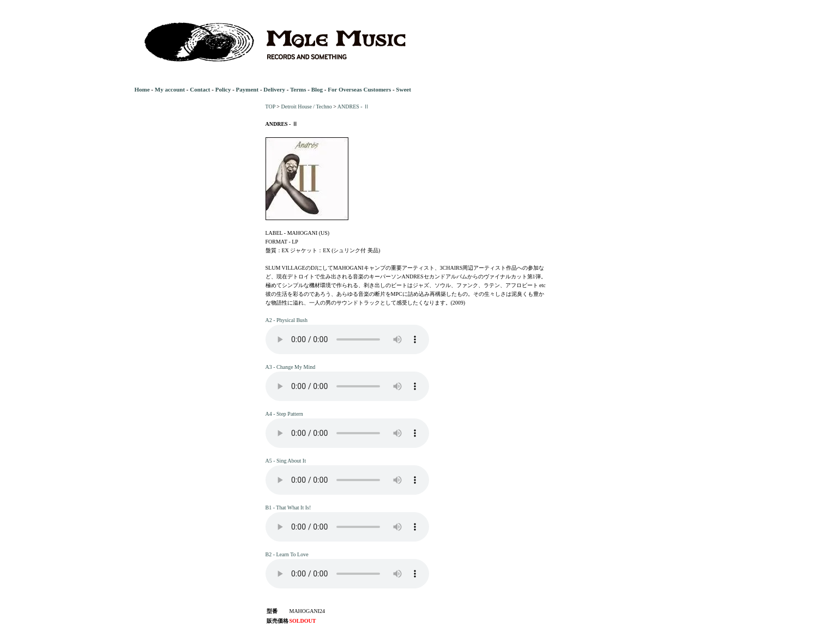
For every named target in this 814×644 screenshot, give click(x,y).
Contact (200, 89)
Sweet (403, 89)
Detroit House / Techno (306, 107)
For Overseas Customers (359, 89)
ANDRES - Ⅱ (353, 107)
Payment (248, 89)
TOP (270, 107)
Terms (298, 89)
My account (170, 89)
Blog (317, 89)
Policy (223, 89)
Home (142, 89)
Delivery (274, 89)
